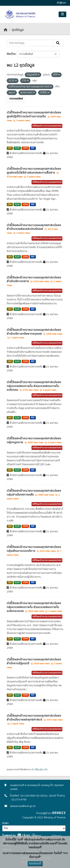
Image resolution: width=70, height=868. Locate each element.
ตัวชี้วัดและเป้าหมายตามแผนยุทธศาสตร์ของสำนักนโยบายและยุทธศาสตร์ (34, 718)
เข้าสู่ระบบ (61, 3)
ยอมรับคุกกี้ (35, 864)
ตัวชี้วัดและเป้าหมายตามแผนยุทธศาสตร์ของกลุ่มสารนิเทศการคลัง (34, 493)
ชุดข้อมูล (18, 30)
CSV (10, 148)
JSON (25, 148)
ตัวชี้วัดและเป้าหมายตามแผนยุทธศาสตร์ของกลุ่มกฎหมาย (34, 440)
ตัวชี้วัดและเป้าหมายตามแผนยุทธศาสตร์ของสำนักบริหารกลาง (34, 279)
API (33, 769)
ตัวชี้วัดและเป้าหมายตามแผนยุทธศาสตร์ (47, 126)
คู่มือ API (43, 769)
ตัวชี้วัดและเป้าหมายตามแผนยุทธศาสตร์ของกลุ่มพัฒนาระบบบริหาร (34, 549)
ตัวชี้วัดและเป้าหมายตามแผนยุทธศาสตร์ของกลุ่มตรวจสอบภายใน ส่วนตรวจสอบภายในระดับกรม (34, 386)
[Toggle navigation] (62, 14)
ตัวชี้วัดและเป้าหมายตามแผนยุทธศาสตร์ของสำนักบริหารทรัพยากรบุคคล (34, 332)
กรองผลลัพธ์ (16, 99)
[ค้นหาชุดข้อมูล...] (30, 43)
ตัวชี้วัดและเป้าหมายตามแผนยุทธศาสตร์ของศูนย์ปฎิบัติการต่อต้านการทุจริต (34, 114)
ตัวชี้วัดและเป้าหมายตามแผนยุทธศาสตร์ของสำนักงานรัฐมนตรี (34, 661)
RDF (33, 148)
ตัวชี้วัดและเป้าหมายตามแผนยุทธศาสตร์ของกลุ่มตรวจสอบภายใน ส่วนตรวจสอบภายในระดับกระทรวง (34, 607)
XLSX (17, 148)
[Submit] (58, 43)
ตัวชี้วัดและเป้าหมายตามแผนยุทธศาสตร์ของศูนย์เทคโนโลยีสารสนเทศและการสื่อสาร (34, 171)
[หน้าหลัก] (6, 30)
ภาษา (5, 823)
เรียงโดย (11, 54)
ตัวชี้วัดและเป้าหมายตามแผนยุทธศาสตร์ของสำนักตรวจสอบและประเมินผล (34, 227)
